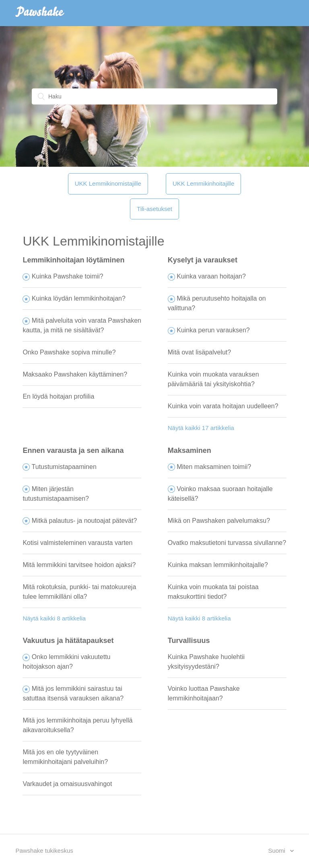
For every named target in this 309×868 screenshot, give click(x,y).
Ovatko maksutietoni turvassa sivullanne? (227, 543)
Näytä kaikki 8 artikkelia (54, 618)
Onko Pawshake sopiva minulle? (69, 352)
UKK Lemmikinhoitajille (203, 183)
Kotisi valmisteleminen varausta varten (77, 543)
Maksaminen (190, 450)
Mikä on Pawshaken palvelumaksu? (219, 521)
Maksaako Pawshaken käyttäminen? (75, 374)
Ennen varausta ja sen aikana (73, 450)
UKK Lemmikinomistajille (108, 183)
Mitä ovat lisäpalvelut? (199, 352)
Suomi (277, 851)
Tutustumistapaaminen (64, 467)
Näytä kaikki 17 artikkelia (201, 428)
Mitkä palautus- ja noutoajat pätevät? (84, 521)
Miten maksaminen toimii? (214, 467)
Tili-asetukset (154, 209)
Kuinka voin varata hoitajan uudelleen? (223, 406)
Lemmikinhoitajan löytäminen (73, 260)
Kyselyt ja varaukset (203, 260)
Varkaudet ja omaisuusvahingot (67, 784)
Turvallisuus (189, 641)
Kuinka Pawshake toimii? (68, 276)
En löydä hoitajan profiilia (58, 396)
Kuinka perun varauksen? (213, 330)
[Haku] (154, 96)
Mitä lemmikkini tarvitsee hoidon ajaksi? (79, 565)
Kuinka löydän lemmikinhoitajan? (79, 298)
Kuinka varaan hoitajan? (211, 276)
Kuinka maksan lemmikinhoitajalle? (218, 565)
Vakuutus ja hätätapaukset (68, 641)
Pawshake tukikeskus (44, 851)
